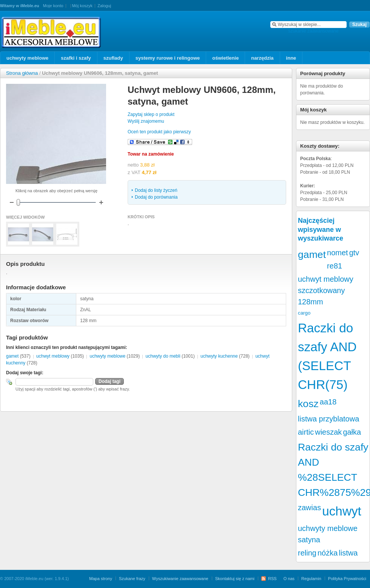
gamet (12, 356)
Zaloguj (104, 6)
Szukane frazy (132, 579)
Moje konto (53, 6)
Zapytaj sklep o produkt (151, 114)
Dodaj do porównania (156, 197)
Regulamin (311, 579)
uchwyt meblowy (53, 356)
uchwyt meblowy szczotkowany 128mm (326, 290)
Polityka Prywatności (347, 579)
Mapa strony (101, 579)
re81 (335, 266)
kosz (308, 404)
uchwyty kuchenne (219, 356)
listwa (348, 553)
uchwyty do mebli (163, 356)
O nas (289, 579)
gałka (352, 432)
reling (307, 553)
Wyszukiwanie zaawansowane (180, 579)
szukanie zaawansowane (313, 31)
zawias (309, 508)
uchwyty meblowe (107, 356)
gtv (354, 253)
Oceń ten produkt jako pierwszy (159, 132)
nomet (338, 253)
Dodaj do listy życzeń (156, 190)
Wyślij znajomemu (146, 121)
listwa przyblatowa (328, 419)
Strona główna (22, 73)
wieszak (328, 432)
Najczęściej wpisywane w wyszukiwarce (321, 229)
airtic (306, 432)
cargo (304, 313)
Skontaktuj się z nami (235, 579)
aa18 (328, 402)
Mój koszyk (82, 6)
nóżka (328, 553)
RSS (272, 579)
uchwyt (342, 511)
